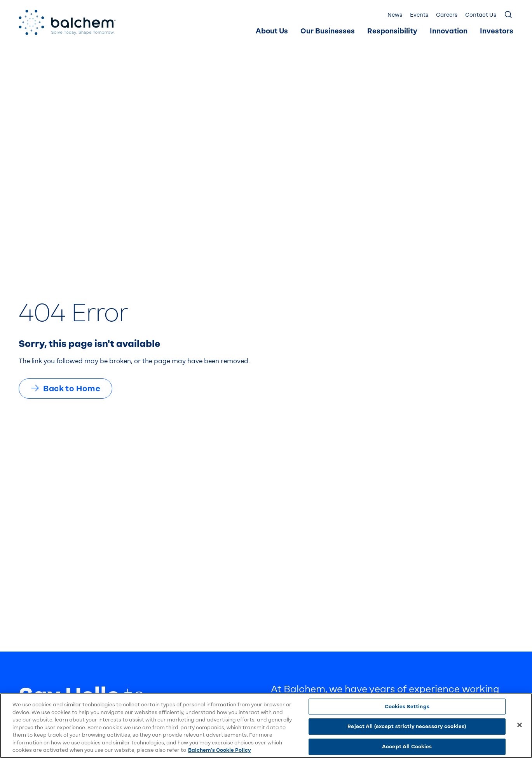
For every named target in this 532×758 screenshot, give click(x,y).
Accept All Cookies (407, 747)
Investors (497, 31)
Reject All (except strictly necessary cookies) (407, 726)
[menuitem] (272, 31)
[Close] (520, 725)
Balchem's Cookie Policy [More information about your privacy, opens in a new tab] (220, 750)
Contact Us (481, 15)
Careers (447, 15)
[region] (266, 726)
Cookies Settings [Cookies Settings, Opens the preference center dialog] (407, 707)
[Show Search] (509, 15)
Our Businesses (328, 31)
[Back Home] (67, 22)
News (395, 15)
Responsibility (392, 31)
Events (419, 15)
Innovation (449, 31)
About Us (272, 31)
